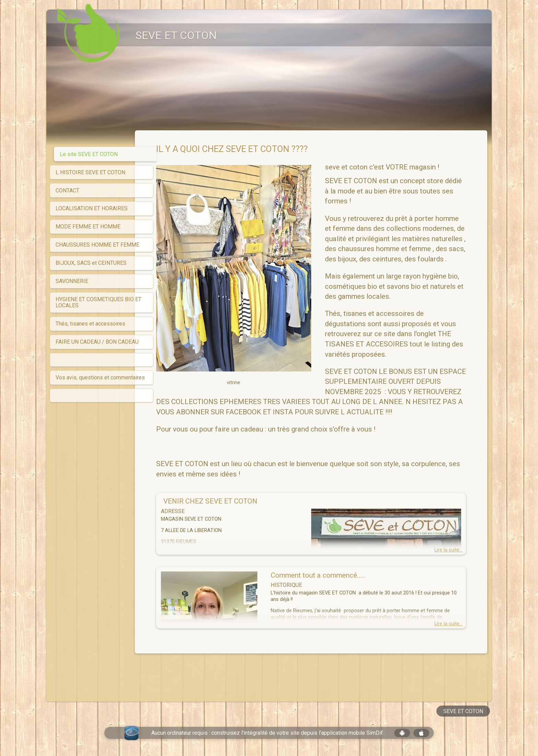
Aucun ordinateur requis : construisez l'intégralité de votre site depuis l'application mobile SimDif (267, 733)
